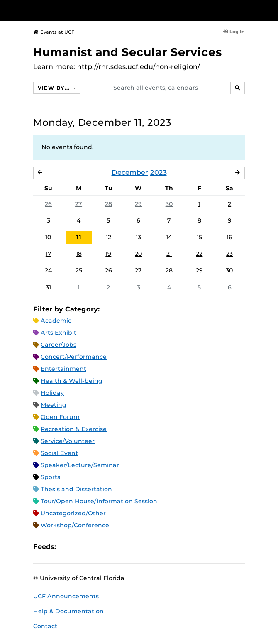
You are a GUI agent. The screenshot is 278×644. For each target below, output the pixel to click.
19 (108, 254)
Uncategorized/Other (73, 513)
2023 (159, 173)
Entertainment (63, 369)
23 (229, 254)
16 (229, 237)
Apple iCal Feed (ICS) (67, 547)
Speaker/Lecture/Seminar (80, 465)
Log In (234, 32)
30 (169, 204)
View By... (55, 88)
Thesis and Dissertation (76, 489)
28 (109, 204)
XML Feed (109, 547)
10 (48, 237)
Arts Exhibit (59, 333)
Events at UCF (54, 32)
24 (49, 270)
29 (138, 204)
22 (199, 254)
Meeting (54, 405)
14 (169, 237)
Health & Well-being (72, 381)
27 (79, 204)
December (130, 173)
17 (49, 254)
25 (79, 270)
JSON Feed (123, 547)
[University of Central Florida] (63, 10)
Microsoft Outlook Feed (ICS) (81, 547)
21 (169, 254)
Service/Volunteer (68, 441)
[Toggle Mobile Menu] (270, 10)
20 (139, 254)
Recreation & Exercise (74, 429)
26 (48, 204)
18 (79, 254)
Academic (56, 321)
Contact (45, 626)
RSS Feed (95, 547)
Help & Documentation (68, 611)
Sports (50, 477)
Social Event (59, 453)
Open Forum (60, 417)
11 (79, 237)
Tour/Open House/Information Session (99, 501)
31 (48, 287)
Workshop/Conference (75, 525)
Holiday (52, 393)
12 (109, 237)
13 (138, 237)
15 (199, 237)
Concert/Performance (74, 357)
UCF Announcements (66, 596)
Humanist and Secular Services (128, 52)
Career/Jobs (59, 345)
